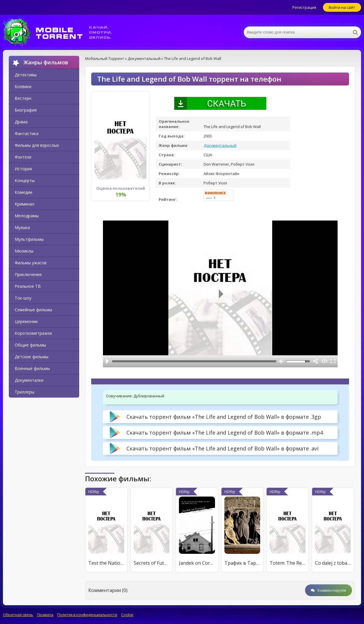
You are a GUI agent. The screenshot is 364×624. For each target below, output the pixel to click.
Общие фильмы (30, 345)
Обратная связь (18, 615)
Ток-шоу (23, 298)
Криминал (24, 204)
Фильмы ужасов (31, 263)
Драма (21, 122)
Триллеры (24, 392)
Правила (45, 615)
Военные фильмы (32, 368)
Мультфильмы (29, 239)
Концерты (25, 180)
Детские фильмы (32, 357)
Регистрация (304, 7)
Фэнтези (23, 157)
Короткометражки (33, 333)
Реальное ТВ (28, 286)
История (23, 169)
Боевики (23, 86)
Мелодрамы (27, 216)
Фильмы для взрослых (37, 145)
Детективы (26, 75)
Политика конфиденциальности (87, 615)
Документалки (29, 380)
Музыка (22, 227)
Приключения (28, 274)
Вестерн (23, 98)
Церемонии (26, 321)
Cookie (127, 615)
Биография (26, 110)
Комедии (23, 192)
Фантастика (27, 133)
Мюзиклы (24, 251)
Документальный (220, 145)
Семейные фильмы (33, 310)
